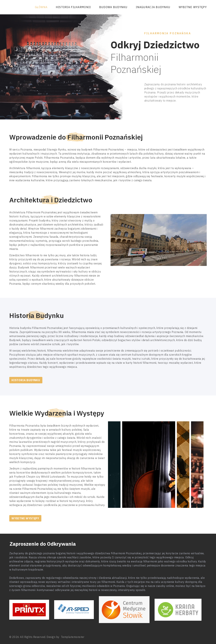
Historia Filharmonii (73, 7)
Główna (41, 7)
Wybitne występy (193, 7)
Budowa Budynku (113, 7)
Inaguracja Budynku (153, 7)
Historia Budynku (26, 380)
